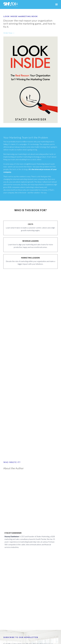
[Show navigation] (56, 4)
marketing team (47, 142)
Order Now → (9, 33)
